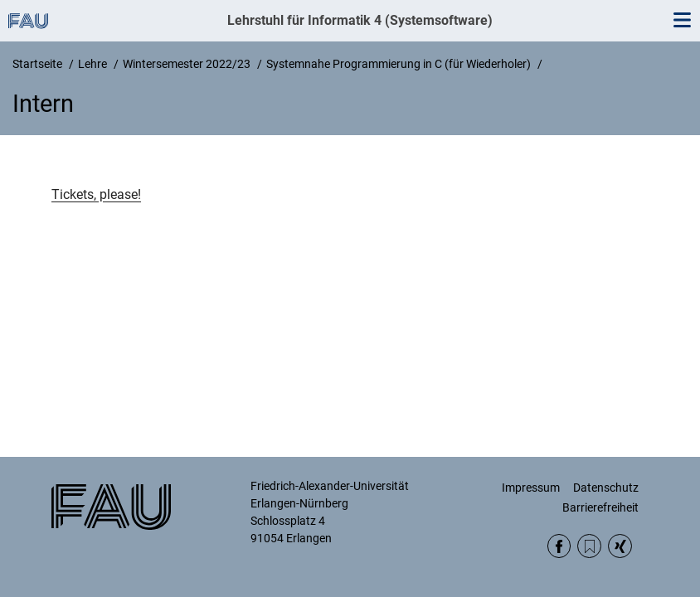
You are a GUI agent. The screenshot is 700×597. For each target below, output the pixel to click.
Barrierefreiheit (600, 507)
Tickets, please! (96, 194)
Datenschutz (606, 488)
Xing (620, 546)
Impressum (531, 488)
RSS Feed (589, 546)
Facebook (559, 546)
